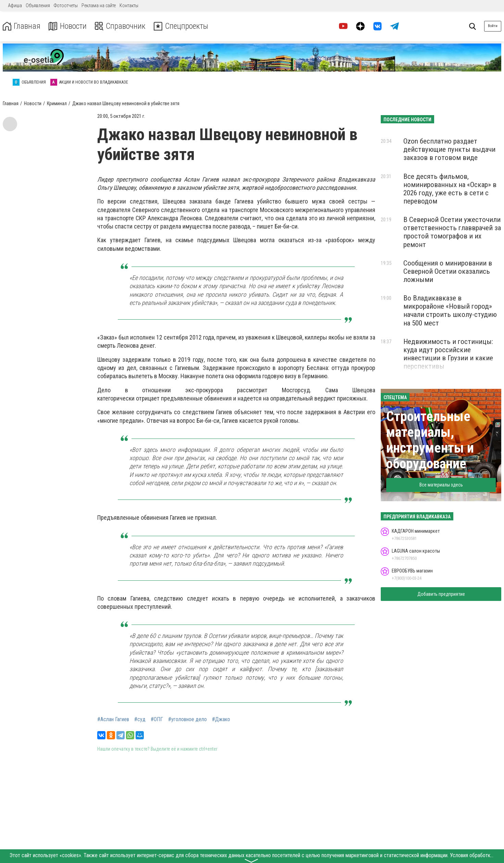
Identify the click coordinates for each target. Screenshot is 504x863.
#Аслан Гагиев (113, 719)
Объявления (38, 5)
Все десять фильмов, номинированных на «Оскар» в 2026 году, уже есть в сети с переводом (450, 189)
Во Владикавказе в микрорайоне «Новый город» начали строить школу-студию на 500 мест (450, 310)
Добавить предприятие (441, 594)
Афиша (15, 5)
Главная (22, 26)
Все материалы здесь (441, 485)
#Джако (221, 719)
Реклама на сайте (99, 5)
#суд (140, 719)
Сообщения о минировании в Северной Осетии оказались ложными (448, 271)
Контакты (129, 5)
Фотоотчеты (66, 5)
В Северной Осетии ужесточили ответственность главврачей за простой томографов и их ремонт (452, 232)
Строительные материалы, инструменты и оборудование (430, 440)
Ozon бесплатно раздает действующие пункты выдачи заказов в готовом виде (449, 149)
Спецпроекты (183, 26)
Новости (68, 26)
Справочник (121, 26)
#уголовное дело (187, 719)
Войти (493, 26)
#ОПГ (157, 719)
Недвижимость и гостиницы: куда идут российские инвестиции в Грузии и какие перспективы (448, 354)
